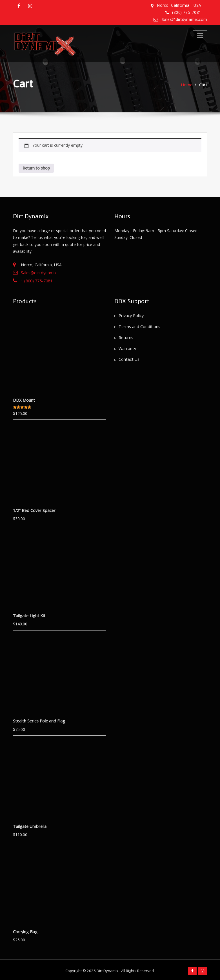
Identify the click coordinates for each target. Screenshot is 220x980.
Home (187, 84)
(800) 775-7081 (187, 12)
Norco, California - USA (181, 5)
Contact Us (129, 357)
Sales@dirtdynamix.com (185, 19)
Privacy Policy (131, 314)
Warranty (127, 346)
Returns (126, 336)
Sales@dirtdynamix (38, 272)
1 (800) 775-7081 (36, 280)
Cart (204, 84)
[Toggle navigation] (200, 35)
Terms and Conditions (139, 325)
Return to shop (36, 168)
